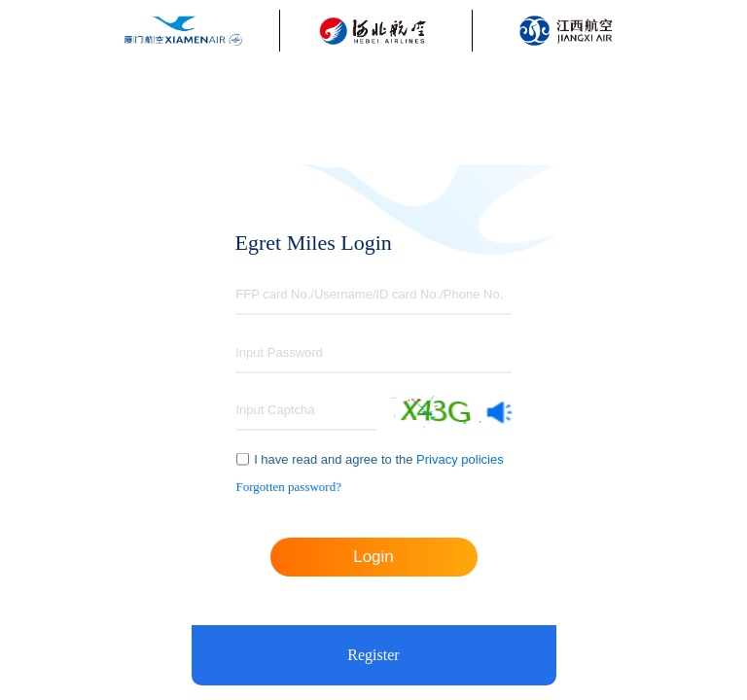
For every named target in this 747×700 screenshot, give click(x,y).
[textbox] (373, 296)
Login (373, 557)
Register (373, 655)
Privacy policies (458, 459)
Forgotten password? (289, 487)
